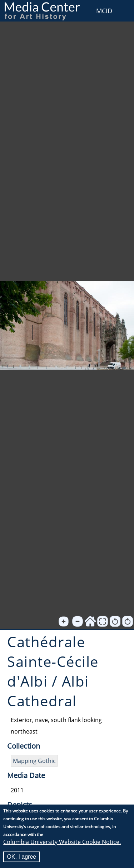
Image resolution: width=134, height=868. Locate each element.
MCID (104, 11)
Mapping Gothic (34, 761)
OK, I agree (21, 857)
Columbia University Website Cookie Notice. (62, 843)
